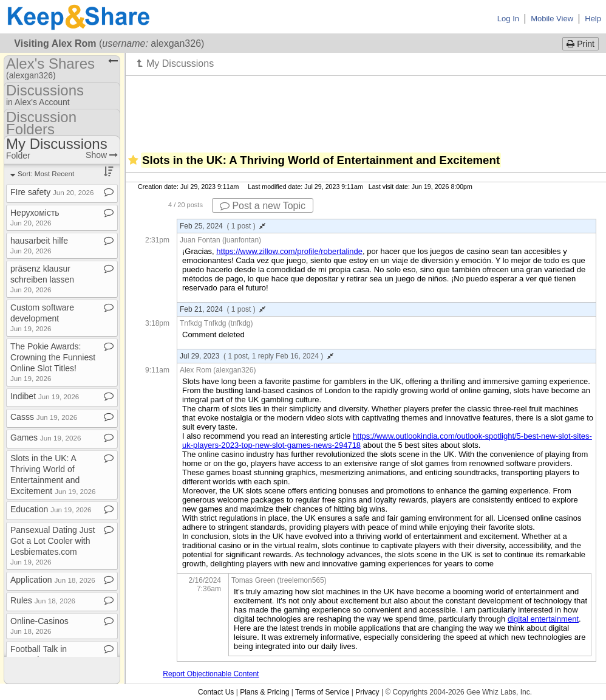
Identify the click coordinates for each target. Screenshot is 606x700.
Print (580, 44)
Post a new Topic (263, 206)
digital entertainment (543, 619)
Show (102, 155)
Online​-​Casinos (39, 626)
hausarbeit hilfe (39, 245)
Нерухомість (35, 217)
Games (46, 437)
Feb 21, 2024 (223, 309)
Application (53, 580)
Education (51, 509)
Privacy (367, 692)
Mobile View (552, 19)
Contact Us (216, 692)
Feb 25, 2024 (223, 226)
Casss (44, 417)
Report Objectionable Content (211, 674)
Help (593, 19)
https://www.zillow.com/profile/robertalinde (289, 251)
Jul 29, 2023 (257, 356)
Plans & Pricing (264, 692)
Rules (43, 600)
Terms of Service (322, 692)
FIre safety (52, 192)
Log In (508, 19)
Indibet (45, 396)
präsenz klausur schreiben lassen (42, 279)
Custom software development (42, 317)
